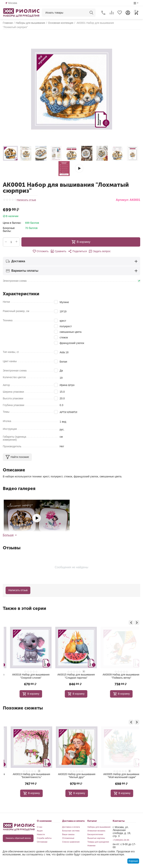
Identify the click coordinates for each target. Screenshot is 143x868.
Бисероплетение (95, 834)
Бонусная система (71, 831)
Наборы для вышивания (99, 827)
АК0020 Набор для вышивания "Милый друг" (117, 776)
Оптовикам (42, 842)
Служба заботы (44, 838)
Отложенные (68, 838)
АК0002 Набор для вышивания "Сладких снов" (26, 676)
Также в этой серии (24, 608)
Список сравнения (71, 842)
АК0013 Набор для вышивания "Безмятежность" (71, 776)
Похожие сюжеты (23, 708)
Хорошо (133, 861)
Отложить (40, 251)
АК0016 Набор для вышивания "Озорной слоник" (71, 676)
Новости (41, 834)
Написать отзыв (26, 200)
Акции (40, 831)
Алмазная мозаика (96, 831)
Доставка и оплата (71, 827)
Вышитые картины (96, 838)
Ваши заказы (68, 834)
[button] (77, 251)
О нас (40, 827)
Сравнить (58, 251)
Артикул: (122, 200)
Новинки (91, 846)
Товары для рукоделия (98, 842)
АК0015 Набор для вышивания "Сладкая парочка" (117, 676)
